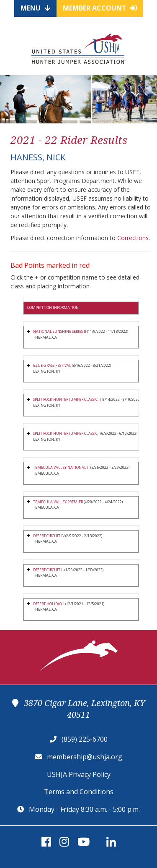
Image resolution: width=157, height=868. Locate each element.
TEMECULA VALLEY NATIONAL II (62, 467)
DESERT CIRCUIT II (48, 570)
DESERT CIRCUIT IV (49, 536)
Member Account (100, 8)
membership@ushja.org (85, 757)
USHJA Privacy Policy (79, 774)
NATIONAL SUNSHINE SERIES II (60, 331)
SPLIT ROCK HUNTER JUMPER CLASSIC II (67, 399)
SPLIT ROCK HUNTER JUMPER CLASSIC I (66, 433)
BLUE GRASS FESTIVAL (52, 365)
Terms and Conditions (79, 792)
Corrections (133, 238)
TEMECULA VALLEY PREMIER (58, 502)
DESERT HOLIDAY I (49, 604)
